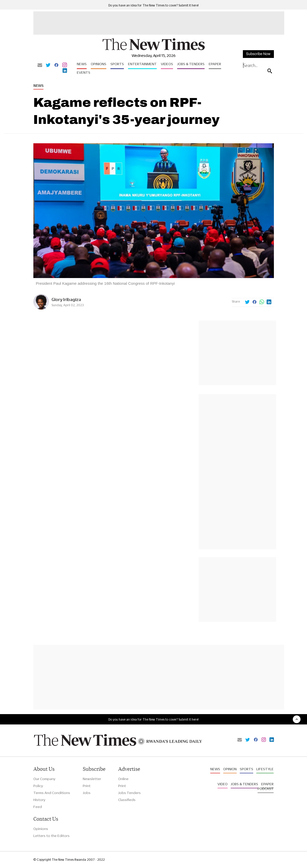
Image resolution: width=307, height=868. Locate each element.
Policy (38, 786)
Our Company (44, 779)
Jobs (87, 793)
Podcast (266, 789)
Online (123, 779)
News (82, 64)
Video (223, 784)
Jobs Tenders (129, 793)
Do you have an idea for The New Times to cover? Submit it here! (153, 5)
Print (87, 786)
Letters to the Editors (51, 836)
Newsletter (92, 779)
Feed (38, 807)
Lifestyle (265, 769)
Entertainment (142, 64)
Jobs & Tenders (191, 64)
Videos (167, 64)
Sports (117, 64)
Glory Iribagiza (66, 299)
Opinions (99, 64)
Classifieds (127, 800)
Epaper (215, 64)
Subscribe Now (258, 54)
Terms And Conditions (52, 793)
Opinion (230, 769)
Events (84, 72)
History (39, 800)
